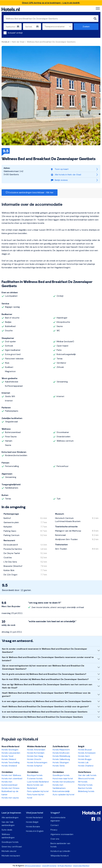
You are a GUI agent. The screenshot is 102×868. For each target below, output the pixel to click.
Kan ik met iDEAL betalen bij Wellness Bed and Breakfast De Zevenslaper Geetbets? (45, 679)
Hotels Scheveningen (37, 762)
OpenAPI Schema (49, 866)
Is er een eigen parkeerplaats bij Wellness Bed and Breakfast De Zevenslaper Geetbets (47, 701)
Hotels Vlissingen (61, 762)
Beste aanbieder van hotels (60, 845)
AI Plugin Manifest (65, 866)
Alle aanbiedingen (10, 817)
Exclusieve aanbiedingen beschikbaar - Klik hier (30, 192)
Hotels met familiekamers (59, 786)
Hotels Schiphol (35, 766)
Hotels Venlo (59, 766)
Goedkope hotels (61, 775)
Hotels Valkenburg (61, 759)
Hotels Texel (7, 756)
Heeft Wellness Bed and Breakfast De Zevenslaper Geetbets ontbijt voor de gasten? (45, 707)
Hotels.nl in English (35, 831)
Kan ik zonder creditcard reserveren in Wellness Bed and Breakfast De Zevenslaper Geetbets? (44, 650)
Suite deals (7, 830)
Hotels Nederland (34, 817)
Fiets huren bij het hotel (36, 796)
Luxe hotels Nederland (38, 782)
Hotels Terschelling (11, 762)
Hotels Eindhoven (61, 753)
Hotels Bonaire (33, 827)
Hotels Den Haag (35, 756)
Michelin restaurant (11, 856)
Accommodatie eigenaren (58, 819)
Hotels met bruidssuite (64, 782)
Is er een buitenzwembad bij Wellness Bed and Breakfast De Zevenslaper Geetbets (45, 712)
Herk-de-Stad (18, 42)
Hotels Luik (83, 762)
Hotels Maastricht (61, 750)
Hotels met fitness (10, 788)
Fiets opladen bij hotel (38, 791)
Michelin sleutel (9, 851)
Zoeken (86, 27)
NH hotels (83, 782)
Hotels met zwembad (12, 778)
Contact (55, 825)
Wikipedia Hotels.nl (59, 856)
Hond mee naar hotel (63, 778)
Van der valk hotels (87, 775)
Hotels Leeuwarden (11, 753)
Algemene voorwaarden (62, 834)
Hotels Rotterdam (36, 753)
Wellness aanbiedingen (8, 836)
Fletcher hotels (85, 785)
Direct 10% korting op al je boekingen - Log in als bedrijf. (51, 3)
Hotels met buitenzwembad (9, 783)
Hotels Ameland (9, 766)
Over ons (55, 839)
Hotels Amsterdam (36, 750)
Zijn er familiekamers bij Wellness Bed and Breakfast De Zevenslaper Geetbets (42, 717)
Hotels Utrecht (34, 759)
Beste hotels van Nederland (35, 786)
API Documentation (33, 866)
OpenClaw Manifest (81, 866)
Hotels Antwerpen (87, 753)
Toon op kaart (60, 169)
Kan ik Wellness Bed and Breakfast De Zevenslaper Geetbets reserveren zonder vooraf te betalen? (48, 659)
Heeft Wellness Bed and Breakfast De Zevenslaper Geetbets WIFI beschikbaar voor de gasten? (46, 694)
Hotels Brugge (85, 759)
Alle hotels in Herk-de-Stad (66, 175)
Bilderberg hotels (86, 791)
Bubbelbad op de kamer (10, 793)
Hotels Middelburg (61, 756)
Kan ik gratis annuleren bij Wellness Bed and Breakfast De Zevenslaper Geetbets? (44, 674)
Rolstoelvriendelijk (61, 791)
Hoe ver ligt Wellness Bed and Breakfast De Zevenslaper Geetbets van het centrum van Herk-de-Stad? (47, 686)
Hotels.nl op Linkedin (60, 851)
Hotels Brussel (85, 750)
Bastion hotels (85, 788)
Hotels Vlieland (9, 759)
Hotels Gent (84, 756)
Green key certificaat (12, 847)
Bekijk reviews (59, 180)
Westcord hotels (86, 778)
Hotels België (32, 822)
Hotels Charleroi (86, 766)
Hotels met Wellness (11, 775)
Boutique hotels (35, 775)
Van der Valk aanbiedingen (8, 824)
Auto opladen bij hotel (63, 794)
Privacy (54, 830)
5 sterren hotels (35, 778)
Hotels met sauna (10, 798)
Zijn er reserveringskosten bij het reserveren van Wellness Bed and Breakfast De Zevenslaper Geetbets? (43, 667)
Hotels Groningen (10, 750)
